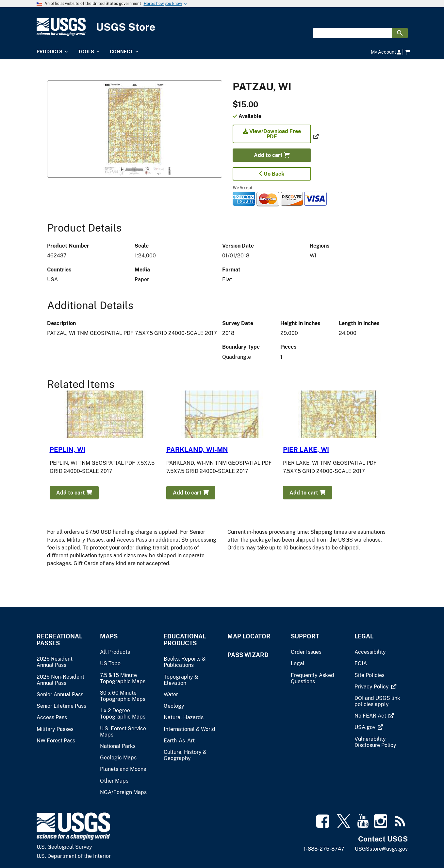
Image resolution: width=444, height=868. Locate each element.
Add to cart (272, 155)
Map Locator (249, 636)
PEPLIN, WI (67, 450)
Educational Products (185, 640)
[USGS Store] (222, 27)
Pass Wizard (248, 655)
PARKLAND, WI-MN (197, 450)
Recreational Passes (59, 640)
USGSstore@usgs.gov (381, 849)
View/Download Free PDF (272, 134)
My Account (386, 52)
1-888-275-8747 (324, 849)
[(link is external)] (272, 137)
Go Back (272, 174)
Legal (364, 636)
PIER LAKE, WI (306, 450)
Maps (109, 636)
